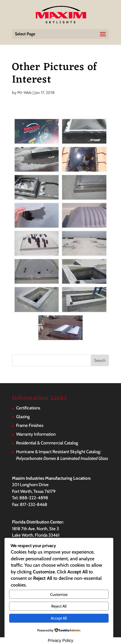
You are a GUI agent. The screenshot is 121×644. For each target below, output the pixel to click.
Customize (59, 594)
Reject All (59, 606)
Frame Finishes (30, 425)
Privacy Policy (60, 640)
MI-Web (24, 93)
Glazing (23, 417)
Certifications (28, 408)
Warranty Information (36, 434)
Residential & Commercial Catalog (47, 443)
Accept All (59, 618)
